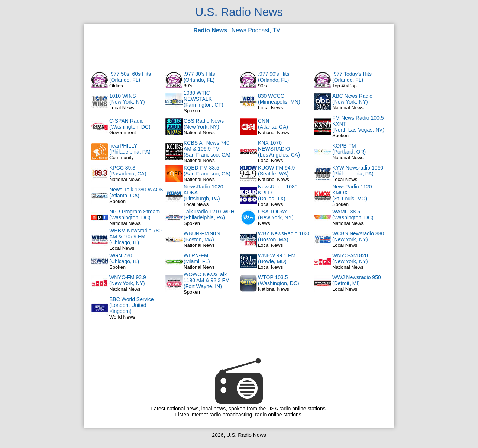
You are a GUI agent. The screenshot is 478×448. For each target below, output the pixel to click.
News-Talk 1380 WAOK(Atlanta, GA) (136, 193)
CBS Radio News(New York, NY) (204, 124)
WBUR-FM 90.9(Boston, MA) (202, 236)
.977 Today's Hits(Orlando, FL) (352, 77)
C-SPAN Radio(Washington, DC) (130, 124)
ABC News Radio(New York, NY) (352, 99)
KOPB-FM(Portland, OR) (349, 149)
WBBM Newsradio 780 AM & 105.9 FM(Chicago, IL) (135, 236)
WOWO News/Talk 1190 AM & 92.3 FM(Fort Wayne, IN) (207, 280)
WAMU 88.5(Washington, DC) (353, 215)
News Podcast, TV (256, 30)
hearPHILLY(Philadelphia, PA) (130, 149)
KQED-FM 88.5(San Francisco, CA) (207, 171)
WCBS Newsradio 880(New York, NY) (358, 236)
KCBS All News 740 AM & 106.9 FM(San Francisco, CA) (207, 149)
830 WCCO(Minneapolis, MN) (279, 99)
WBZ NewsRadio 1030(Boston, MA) (284, 236)
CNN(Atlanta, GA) (273, 124)
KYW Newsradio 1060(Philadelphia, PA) (358, 171)
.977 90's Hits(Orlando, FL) (274, 77)
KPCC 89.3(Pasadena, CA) (128, 171)
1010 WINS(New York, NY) (127, 99)
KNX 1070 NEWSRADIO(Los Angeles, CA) (279, 149)
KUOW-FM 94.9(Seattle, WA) (276, 171)
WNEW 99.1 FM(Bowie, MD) (277, 258)
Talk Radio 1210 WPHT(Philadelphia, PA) (211, 215)
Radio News (210, 30)
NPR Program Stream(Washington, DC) (135, 215)
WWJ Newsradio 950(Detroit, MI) (357, 280)
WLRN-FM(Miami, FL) (197, 258)
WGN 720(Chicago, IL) (124, 258)
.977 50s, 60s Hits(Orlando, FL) (130, 77)
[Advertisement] (239, 52)
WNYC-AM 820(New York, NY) (350, 258)
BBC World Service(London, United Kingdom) (132, 305)
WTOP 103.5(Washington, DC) (279, 280)
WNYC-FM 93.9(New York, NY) (128, 280)
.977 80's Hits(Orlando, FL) (199, 77)
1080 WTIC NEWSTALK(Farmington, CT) (204, 99)
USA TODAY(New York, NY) (276, 215)
